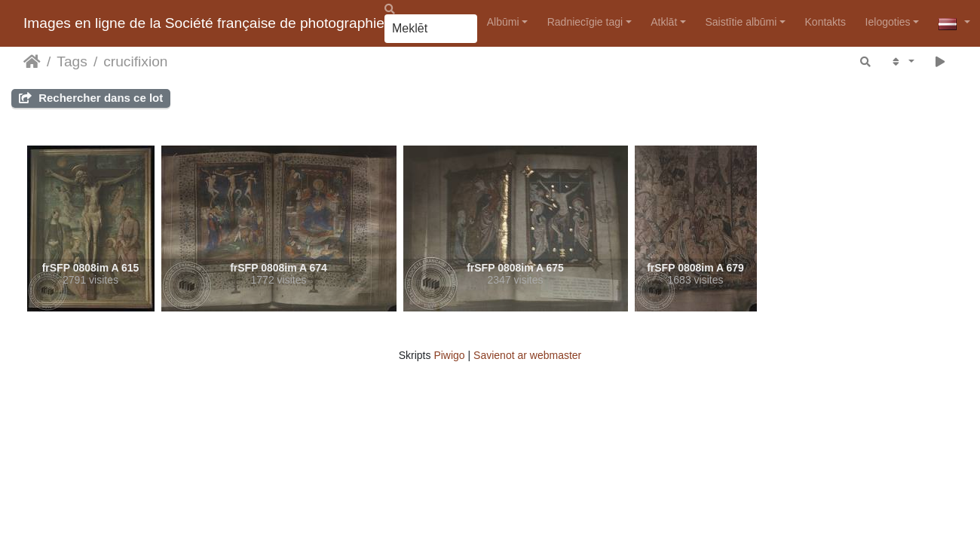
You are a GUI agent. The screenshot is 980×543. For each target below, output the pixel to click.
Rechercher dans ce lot (91, 98)
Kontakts (825, 22)
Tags (72, 61)
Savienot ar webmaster (527, 355)
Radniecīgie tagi (585, 22)
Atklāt (664, 22)
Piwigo (449, 355)
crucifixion (135, 61)
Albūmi (503, 22)
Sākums (32, 62)
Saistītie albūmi (741, 22)
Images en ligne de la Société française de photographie (204, 23)
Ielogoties (888, 22)
